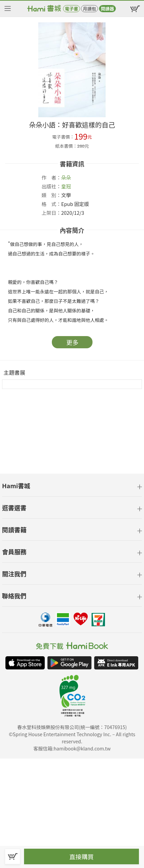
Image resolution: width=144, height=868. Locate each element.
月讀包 (89, 9)
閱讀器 (107, 9)
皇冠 (66, 186)
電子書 (71, 9)
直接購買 (82, 856)
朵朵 (66, 177)
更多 (73, 342)
